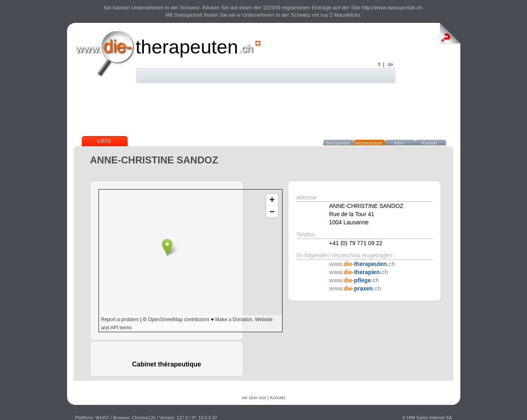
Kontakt (429, 143)
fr (379, 65)
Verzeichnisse (368, 143)
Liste (104, 141)
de (390, 65)
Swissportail (338, 143)
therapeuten (187, 47)
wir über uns (254, 398)
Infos (399, 143)
